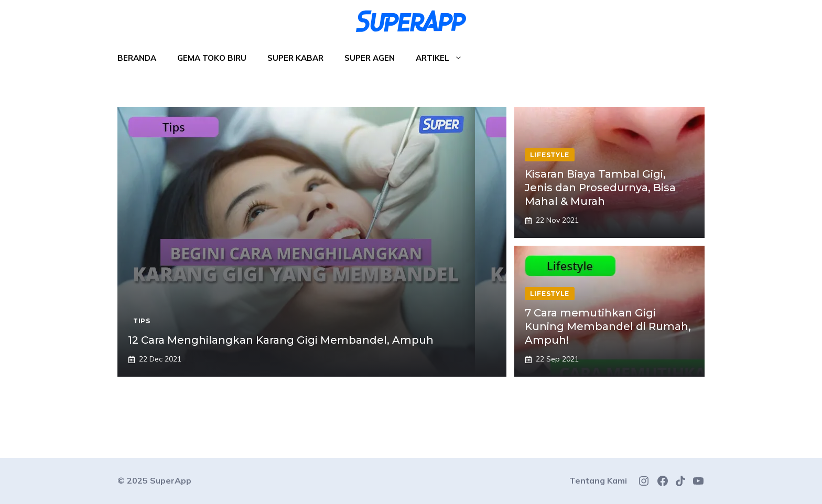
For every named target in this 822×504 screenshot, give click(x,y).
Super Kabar (295, 58)
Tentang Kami (598, 480)
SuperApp (171, 480)
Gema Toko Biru (212, 58)
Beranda (137, 58)
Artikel (444, 58)
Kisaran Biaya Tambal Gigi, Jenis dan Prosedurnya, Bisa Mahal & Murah (600, 188)
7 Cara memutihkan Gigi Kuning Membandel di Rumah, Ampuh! (608, 326)
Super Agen (370, 58)
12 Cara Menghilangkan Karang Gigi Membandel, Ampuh (281, 340)
